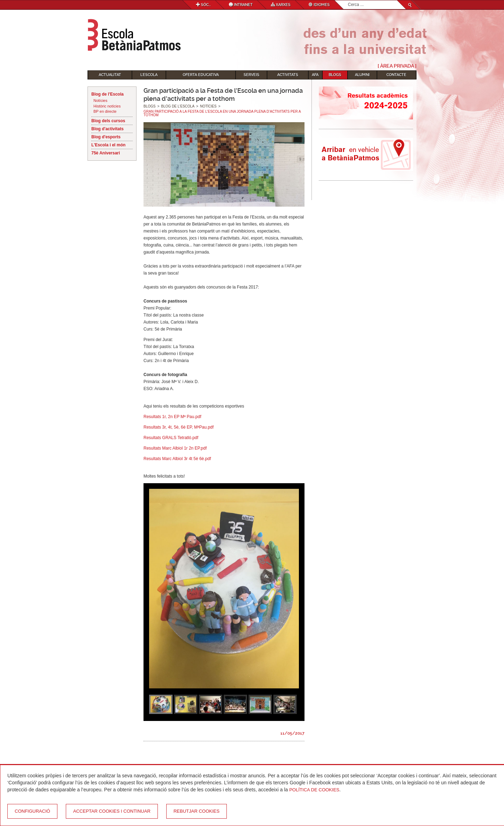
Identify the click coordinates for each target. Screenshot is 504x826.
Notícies (100, 100)
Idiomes (319, 5)
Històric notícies (107, 106)
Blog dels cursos (108, 121)
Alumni (362, 75)
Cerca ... (348, 1)
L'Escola (149, 75)
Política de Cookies (314, 790)
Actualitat (110, 75)
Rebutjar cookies (197, 811)
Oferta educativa (201, 75)
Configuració (32, 811)
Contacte (396, 75)
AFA (315, 75)
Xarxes (281, 5)
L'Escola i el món (108, 145)
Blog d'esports (106, 137)
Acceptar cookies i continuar (112, 811)
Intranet (241, 5)
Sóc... (203, 5)
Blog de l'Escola (107, 94)
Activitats (288, 75)
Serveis (251, 75)
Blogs (335, 75)
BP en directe (105, 111)
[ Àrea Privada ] (397, 66)
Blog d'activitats (107, 129)
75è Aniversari (106, 153)
